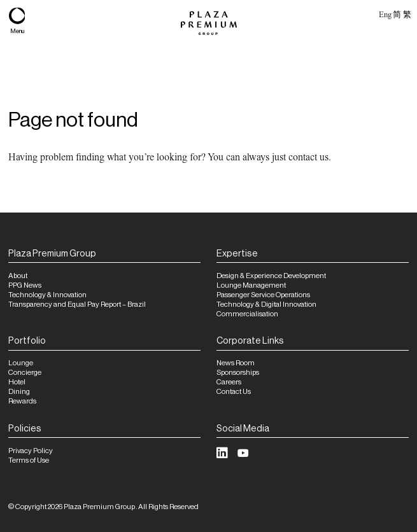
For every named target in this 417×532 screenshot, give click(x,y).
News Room (236, 363)
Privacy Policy (31, 451)
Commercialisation (247, 314)
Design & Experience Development (271, 276)
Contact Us (234, 392)
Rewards (22, 401)
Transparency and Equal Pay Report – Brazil (77, 304)
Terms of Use (29, 460)
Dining (19, 392)
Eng (385, 14)
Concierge (25, 373)
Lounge (21, 363)
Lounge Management (251, 285)
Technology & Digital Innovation (266, 304)
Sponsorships (238, 373)
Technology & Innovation (47, 295)
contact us (308, 157)
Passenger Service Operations (263, 295)
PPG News (25, 285)
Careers (229, 382)
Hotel (17, 382)
